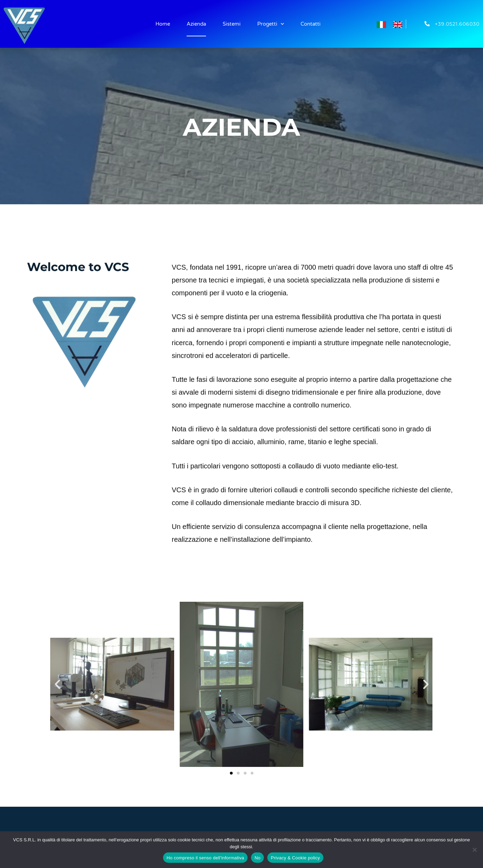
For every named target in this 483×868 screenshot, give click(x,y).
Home (163, 24)
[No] (474, 850)
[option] (399, 24)
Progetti (271, 24)
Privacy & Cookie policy (295, 858)
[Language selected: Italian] (393, 24)
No (257, 858)
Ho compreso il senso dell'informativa (205, 858)
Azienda (196, 24)
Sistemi (232, 24)
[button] (57, 684)
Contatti (311, 24)
